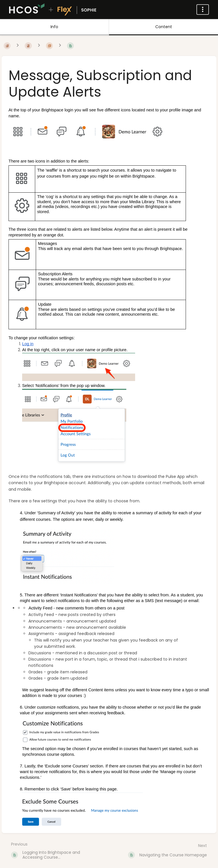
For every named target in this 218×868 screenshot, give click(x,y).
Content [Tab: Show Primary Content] (164, 27)
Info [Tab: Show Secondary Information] (54, 27)
